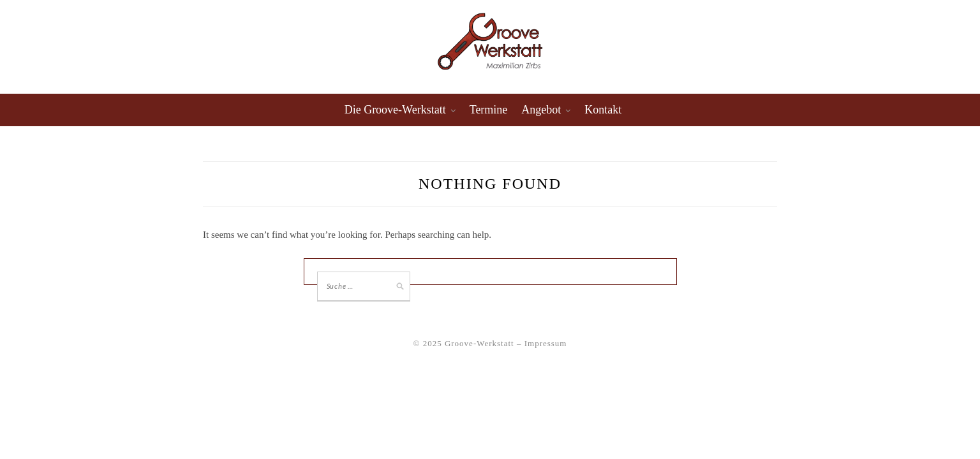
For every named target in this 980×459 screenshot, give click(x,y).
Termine (489, 110)
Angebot (541, 110)
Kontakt (603, 110)
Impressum (546, 343)
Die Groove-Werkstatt (395, 110)
